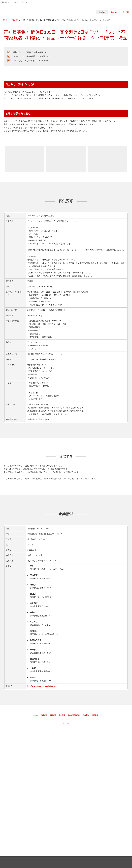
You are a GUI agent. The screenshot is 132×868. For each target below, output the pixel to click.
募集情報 (15, 20)
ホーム (35, 715)
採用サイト (6, 20)
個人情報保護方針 (74, 715)
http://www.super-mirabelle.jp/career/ (43, 686)
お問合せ (95, 715)
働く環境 (62, 715)
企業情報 (53, 715)
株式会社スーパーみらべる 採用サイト (19, 9)
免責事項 (86, 715)
